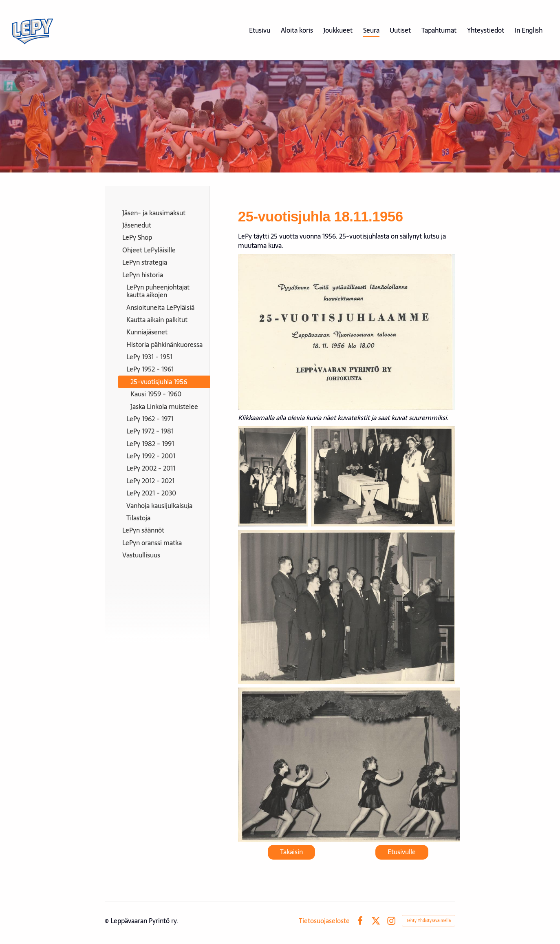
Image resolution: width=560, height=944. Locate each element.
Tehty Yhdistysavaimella (429, 921)
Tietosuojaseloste (324, 921)
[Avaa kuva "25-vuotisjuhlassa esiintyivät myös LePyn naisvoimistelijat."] (349, 765)
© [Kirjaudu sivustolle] (108, 921)
